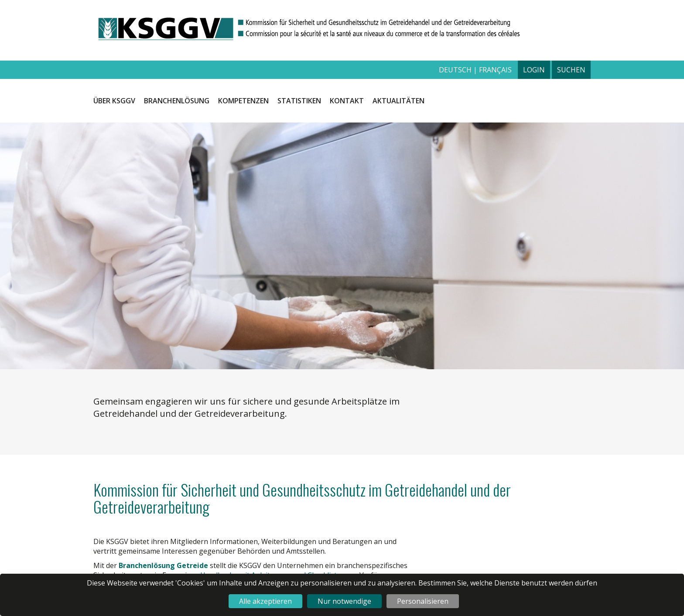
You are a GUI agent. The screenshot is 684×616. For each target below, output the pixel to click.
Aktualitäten (398, 101)
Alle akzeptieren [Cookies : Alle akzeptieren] (265, 601)
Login (534, 70)
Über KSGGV (114, 101)
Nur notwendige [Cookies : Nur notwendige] (344, 601)
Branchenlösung (177, 101)
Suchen (571, 70)
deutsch (456, 70)
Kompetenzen (243, 101)
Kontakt (347, 101)
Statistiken (299, 101)
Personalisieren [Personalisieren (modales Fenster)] (423, 601)
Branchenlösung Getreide (163, 565)
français (495, 70)
